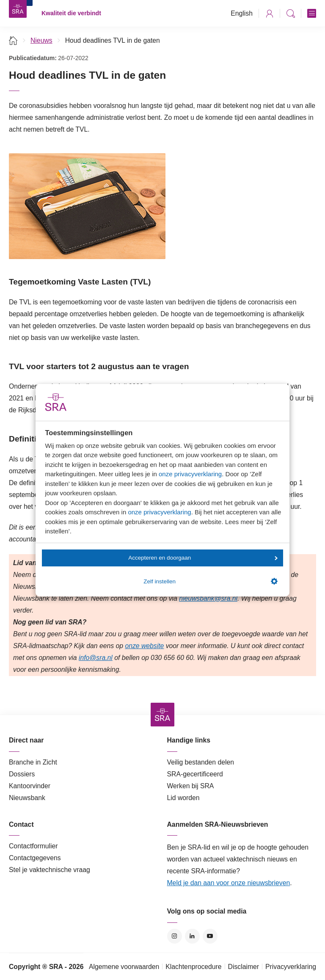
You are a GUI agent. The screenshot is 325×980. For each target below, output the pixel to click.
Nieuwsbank (27, 798)
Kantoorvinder (30, 786)
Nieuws (41, 40)
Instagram (175, 936)
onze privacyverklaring (190, 474)
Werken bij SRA (191, 786)
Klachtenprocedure (193, 967)
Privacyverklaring (291, 967)
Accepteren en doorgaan (203, 558)
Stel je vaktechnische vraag (50, 870)
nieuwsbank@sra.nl (208, 598)
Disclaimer (244, 967)
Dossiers (22, 774)
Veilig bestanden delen (201, 762)
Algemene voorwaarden (124, 967)
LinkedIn (192, 936)
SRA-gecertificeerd (195, 774)
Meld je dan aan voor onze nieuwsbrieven (229, 883)
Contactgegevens (35, 858)
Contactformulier (33, 846)
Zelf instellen (210, 581)
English (242, 13)
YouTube (210, 936)
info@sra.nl (96, 658)
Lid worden (183, 798)
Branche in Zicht (33, 762)
